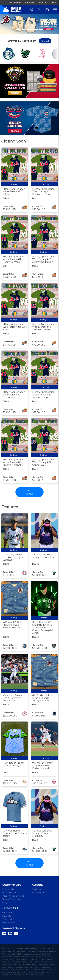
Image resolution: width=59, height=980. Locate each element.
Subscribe (30, 2)
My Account (38, 892)
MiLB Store (8, 916)
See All (45, 41)
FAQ (5, 902)
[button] (4, 24)
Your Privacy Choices (13, 896)
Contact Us (8, 889)
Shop (54, 2)
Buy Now (37, 889)
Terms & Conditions (12, 899)
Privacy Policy (9, 892)
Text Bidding (15, 2)
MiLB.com (43, 2)
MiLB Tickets (9, 922)
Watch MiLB (8, 919)
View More (30, 863)
